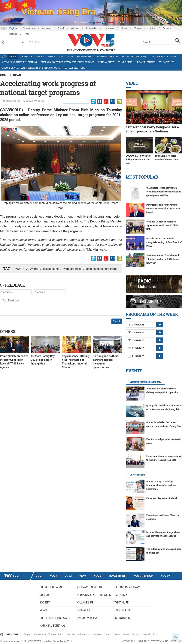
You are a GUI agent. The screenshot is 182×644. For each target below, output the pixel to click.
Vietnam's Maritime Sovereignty (145, 382)
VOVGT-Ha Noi (117, 576)
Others (8, 331)
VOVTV (165, 576)
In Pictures (122, 618)
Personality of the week (94, 595)
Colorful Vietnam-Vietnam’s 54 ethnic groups (31, 68)
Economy (121, 595)
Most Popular (142, 177)
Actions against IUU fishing (19, 62)
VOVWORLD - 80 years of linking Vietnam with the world (138, 160)
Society (45, 603)
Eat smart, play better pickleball (162, 498)
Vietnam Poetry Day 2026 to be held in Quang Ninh (43, 360)
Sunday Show (106, 62)
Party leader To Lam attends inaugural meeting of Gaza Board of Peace (164, 242)
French (61, 28)
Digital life (66, 56)
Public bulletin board (55, 618)
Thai (155, 634)
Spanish (146, 634)
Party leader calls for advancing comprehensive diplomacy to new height (163, 209)
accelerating (51, 269)
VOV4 (83, 576)
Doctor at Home (137, 475)
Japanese (109, 28)
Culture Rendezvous (163, 56)
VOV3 (68, 576)
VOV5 (97, 576)
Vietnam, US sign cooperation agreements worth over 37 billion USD (163, 225)
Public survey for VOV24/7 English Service (67, 62)
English (13, 28)
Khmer (124, 28)
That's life (125, 62)
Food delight (85, 56)
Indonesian (92, 28)
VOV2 (53, 576)
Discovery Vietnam (134, 56)
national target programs (102, 269)
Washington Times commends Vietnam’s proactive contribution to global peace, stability (164, 192)
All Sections (74, 68)
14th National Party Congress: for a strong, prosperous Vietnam (152, 129)
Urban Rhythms (145, 62)
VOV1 (39, 576)
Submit (117, 321)
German (75, 28)
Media (51, 56)
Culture (45, 595)
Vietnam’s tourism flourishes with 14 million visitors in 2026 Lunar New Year (163, 259)
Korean (138, 28)
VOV (18, 269)
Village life (167, 62)
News (13, 56)
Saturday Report (108, 56)
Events (134, 371)
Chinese (47, 28)
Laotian (152, 28)
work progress (72, 269)
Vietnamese (29, 28)
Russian (167, 28)
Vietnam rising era (32, 56)
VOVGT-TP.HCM (144, 576)
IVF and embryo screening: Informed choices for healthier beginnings (161, 485)
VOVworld (32, 269)
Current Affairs (51, 587)
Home (4, 75)
